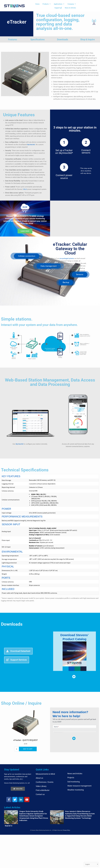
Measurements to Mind (45, 755)
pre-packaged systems (67, 258)
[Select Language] (91, 864)
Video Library (41, 767)
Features (13, 39)
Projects (71, 758)
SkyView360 (31, 145)
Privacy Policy (66, 811)
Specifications (38, 39)
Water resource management (79, 767)
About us (39, 759)
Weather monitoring (76, 771)
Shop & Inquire (88, 39)
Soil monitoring (74, 763)
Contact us (40, 775)
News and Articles (75, 754)
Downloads (62, 39)
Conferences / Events (45, 763)
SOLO (25, 189)
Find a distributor (43, 771)
